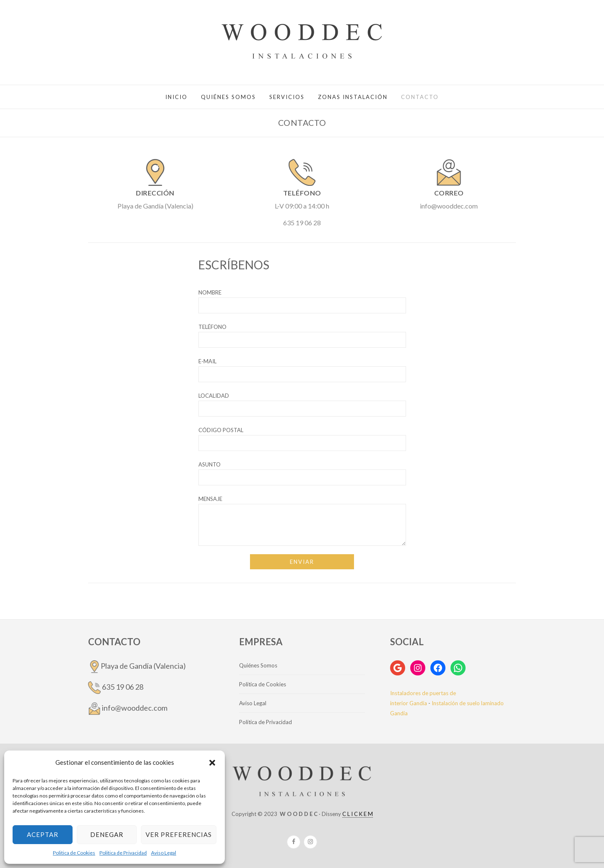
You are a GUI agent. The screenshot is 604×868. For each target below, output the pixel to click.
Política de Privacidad (266, 722)
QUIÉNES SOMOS (228, 97)
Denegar (107, 834)
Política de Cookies (263, 684)
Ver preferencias (179, 834)
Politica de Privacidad (123, 853)
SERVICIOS (287, 97)
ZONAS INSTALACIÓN (353, 97)
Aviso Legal (164, 853)
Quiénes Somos (258, 665)
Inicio (176, 97)
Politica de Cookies (74, 853)
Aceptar (43, 834)
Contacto (420, 97)
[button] (212, 763)
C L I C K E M (358, 814)
